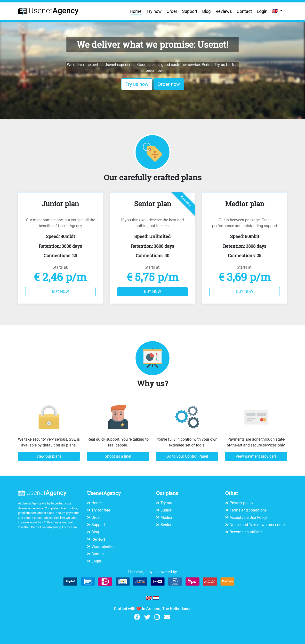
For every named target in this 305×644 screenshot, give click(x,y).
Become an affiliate (246, 532)
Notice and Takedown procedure (257, 525)
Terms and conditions (248, 510)
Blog (206, 11)
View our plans (49, 456)
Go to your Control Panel (187, 456)
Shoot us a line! (118, 456)
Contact (244, 11)
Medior (166, 517)
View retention (104, 547)
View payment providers (256, 456)
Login (262, 11)
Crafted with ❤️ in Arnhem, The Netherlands (153, 609)
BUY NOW (60, 292)
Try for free (69, 527)
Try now (154, 11)
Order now (169, 84)
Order (172, 11)
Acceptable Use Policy (248, 517)
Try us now (137, 84)
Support (190, 11)
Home (136, 11)
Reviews (224, 11)
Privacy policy (241, 503)
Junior (166, 510)
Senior (166, 525)
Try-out (166, 503)
